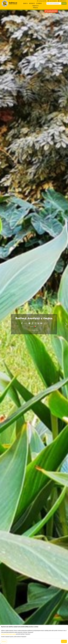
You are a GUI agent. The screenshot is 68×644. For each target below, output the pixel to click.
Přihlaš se (35, 8)
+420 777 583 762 (53, 1)
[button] (2, 324)
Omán (32, 327)
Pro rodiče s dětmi (34, 330)
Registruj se (36, 6)
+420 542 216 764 (43, 1)
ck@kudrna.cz (63, 1)
